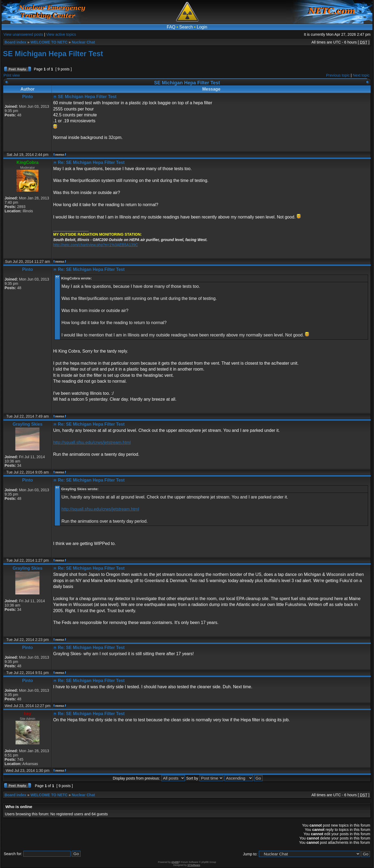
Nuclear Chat (83, 42)
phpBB (175, 862)
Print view (12, 75)
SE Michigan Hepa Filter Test (53, 54)
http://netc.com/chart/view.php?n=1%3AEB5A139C (96, 245)
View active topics (61, 34)
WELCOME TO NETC (49, 42)
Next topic (361, 75)
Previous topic (338, 75)
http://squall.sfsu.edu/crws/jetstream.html (92, 442)
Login (202, 27)
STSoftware (194, 865)
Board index (15, 42)
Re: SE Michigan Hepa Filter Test (91, 162)
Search (186, 27)
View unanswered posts (23, 34)
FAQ (171, 27)
